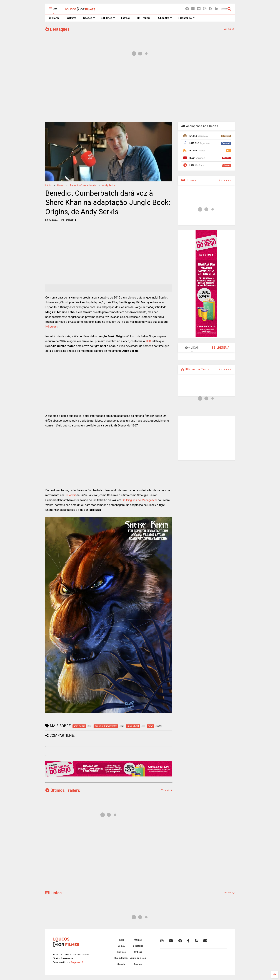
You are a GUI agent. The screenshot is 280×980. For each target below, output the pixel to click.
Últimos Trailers (63, 790)
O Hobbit (70, 495)
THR (148, 341)
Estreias (122, 952)
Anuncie (138, 964)
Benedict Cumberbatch (83, 186)
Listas (53, 893)
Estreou (126, 18)
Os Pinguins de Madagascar (139, 500)
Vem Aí (121, 946)
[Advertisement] (140, 91)
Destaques (57, 29)
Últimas (189, 180)
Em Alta (165, 18)
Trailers (144, 18)
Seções (89, 18)
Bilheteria (138, 946)
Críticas (138, 952)
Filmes (108, 18)
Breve (71, 18)
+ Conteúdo (186, 18)
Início (48, 186)
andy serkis (109, 186)
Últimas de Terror (195, 369)
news (60, 186)
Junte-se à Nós (138, 958)
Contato (121, 964)
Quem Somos (121, 958)
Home (54, 18)
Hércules (51, 327)
